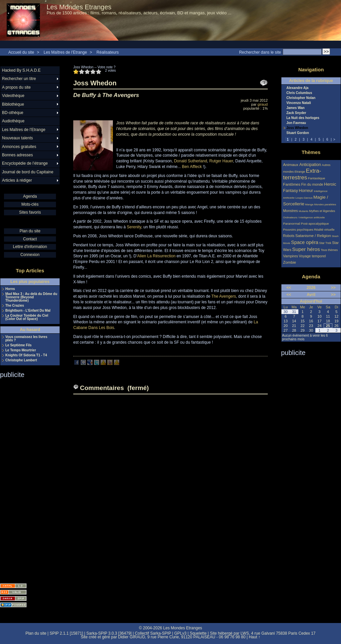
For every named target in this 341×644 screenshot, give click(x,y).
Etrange (300, 172)
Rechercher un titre (19, 79)
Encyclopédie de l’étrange (25, 163)
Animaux (291, 164)
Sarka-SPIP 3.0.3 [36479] (109, 633)
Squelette (198, 633)
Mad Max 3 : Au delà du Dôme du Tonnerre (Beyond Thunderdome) (31, 297)
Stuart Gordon (298, 133)
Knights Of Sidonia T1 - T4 (26, 355)
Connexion (30, 255)
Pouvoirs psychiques (298, 229)
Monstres (290, 211)
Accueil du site (21, 52)
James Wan (296, 108)
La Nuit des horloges (303, 118)
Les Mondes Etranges (79, 7)
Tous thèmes (329, 250)
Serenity (134, 227)
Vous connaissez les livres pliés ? (26, 339)
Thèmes (311, 152)
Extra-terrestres (302, 174)
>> (333, 288)
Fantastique (317, 178)
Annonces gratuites (19, 147)
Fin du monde (312, 184)
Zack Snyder (296, 113)
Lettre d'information (30, 247)
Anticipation (310, 165)
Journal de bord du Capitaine (28, 172)
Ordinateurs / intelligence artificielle (304, 217)
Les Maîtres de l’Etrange (65, 52)
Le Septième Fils (18, 345)
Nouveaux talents (17, 138)
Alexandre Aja (297, 88)
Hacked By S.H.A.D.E (21, 70)
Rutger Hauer (221, 161)
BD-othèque (13, 113)
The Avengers (224, 296)
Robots (289, 236)
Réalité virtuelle (324, 230)
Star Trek (325, 243)
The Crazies (15, 306)
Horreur (306, 191)
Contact (30, 239)
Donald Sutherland (190, 161)
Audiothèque (13, 121)
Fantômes (292, 184)
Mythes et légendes (322, 211)
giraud (263, 104)
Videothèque (13, 96)
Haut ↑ (255, 637)
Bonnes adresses (17, 155)
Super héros (306, 249)
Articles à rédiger (17, 180)
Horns (10, 289)
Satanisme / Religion (313, 235)
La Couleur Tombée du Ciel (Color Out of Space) (27, 317)
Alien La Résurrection (156, 256)
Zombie (290, 262)
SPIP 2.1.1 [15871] (66, 633)
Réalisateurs (108, 52)
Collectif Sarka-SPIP (153, 633)
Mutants (304, 211)
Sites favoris (30, 212)
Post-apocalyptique (315, 223)
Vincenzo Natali (299, 103)
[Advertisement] (27, 479)
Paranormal (292, 223)
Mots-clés (30, 204)
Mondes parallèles (325, 204)
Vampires (291, 256)
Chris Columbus (299, 93)
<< (289, 288)
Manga (309, 204)
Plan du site (30, 231)
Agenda (30, 196)
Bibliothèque (13, 104)
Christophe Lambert (21, 360)
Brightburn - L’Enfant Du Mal (28, 311)
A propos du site (16, 87)
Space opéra (305, 242)
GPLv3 (180, 633)
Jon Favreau (296, 123)
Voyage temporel (312, 256)
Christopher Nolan (301, 98)
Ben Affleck (192, 167)
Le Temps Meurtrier (21, 350)
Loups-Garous (304, 198)
